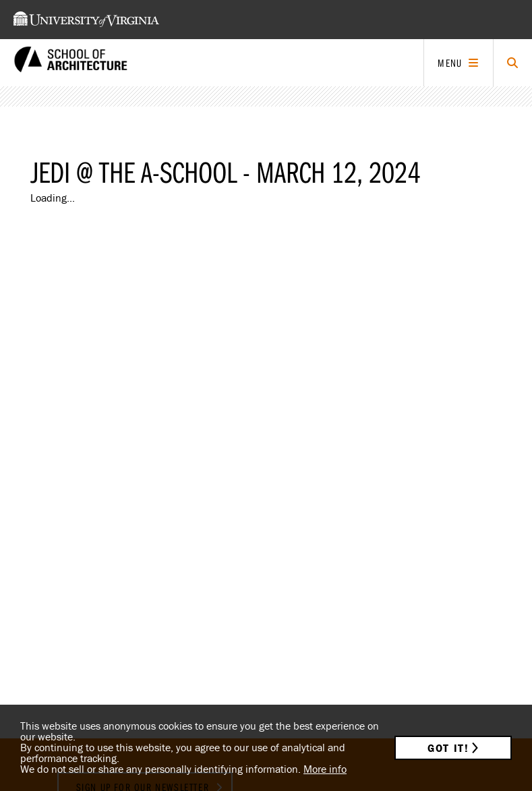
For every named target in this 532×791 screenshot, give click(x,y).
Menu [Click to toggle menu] (450, 63)
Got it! (448, 748)
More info (325, 769)
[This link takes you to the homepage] (71, 63)
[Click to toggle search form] (512, 63)
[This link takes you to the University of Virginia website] (86, 20)
